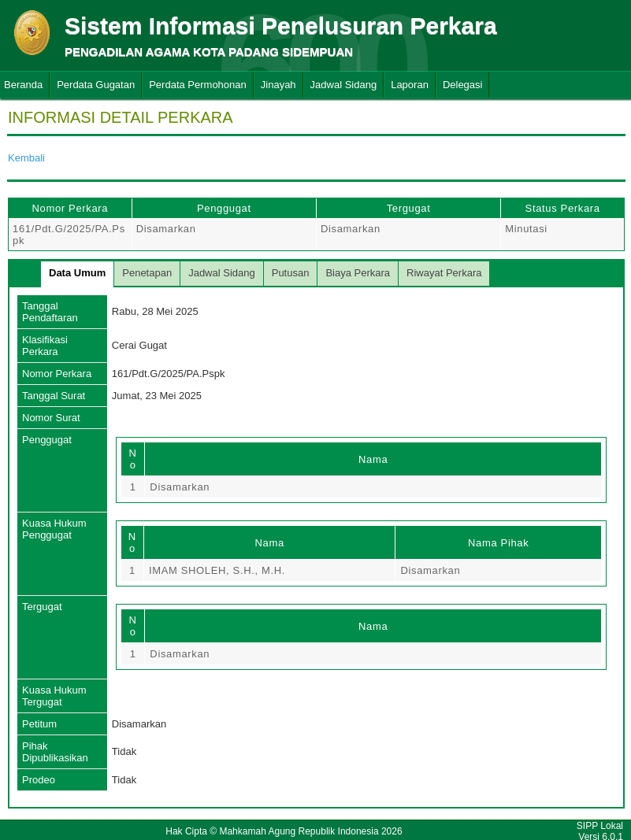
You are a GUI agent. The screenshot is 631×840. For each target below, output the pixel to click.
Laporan (410, 85)
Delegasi (463, 85)
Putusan (291, 273)
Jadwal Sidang (344, 85)
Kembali (26, 158)
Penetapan (147, 273)
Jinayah (278, 85)
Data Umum (77, 273)
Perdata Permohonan (198, 85)
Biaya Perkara (358, 273)
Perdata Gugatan (96, 85)
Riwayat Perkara (444, 273)
